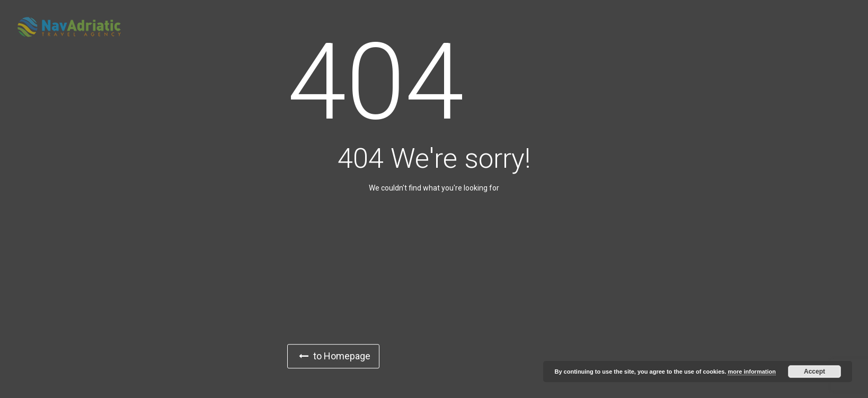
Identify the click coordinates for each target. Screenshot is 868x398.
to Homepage (335, 356)
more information (751, 372)
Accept (814, 372)
